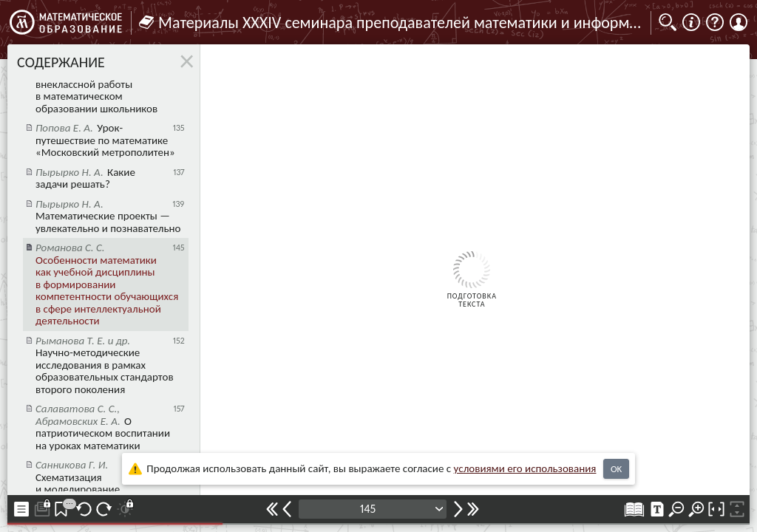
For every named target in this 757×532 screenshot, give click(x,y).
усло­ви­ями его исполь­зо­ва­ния (525, 468)
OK (616, 469)
